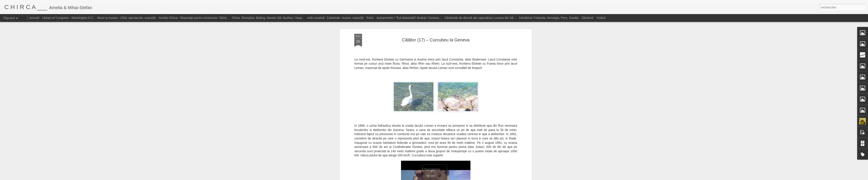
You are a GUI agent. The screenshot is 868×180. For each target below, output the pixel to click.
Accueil (34, 18)
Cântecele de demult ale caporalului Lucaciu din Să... (480, 18)
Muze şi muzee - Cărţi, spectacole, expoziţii (126, 18)
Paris (370, 18)
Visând (601, 18)
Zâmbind (587, 18)
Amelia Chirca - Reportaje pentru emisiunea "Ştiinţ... (194, 18)
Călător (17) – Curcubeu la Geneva (436, 28)
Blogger (465, 178)
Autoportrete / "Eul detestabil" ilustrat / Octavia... (409, 18)
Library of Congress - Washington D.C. (68, 18)
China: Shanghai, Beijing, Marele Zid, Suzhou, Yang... (268, 18)
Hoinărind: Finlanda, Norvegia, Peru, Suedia (549, 18)
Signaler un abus (479, 178)
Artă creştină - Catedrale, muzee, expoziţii (335, 18)
